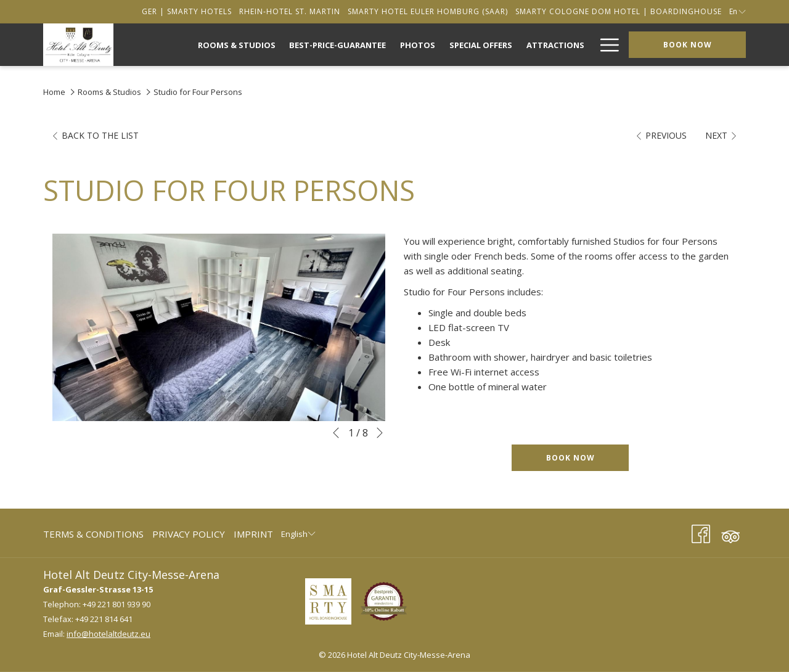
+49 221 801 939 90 (117, 604)
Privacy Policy (189, 534)
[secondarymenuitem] (187, 11)
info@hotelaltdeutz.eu (108, 634)
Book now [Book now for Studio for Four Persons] (570, 458)
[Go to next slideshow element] (380, 433)
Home (54, 92)
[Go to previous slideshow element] (336, 433)
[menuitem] (236, 45)
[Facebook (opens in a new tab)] (701, 532)
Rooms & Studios (109, 92)
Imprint (253, 534)
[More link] (605, 45)
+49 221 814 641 (104, 619)
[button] (219, 327)
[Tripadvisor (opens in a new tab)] (730, 532)
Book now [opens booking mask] (688, 45)
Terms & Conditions (93, 534)
